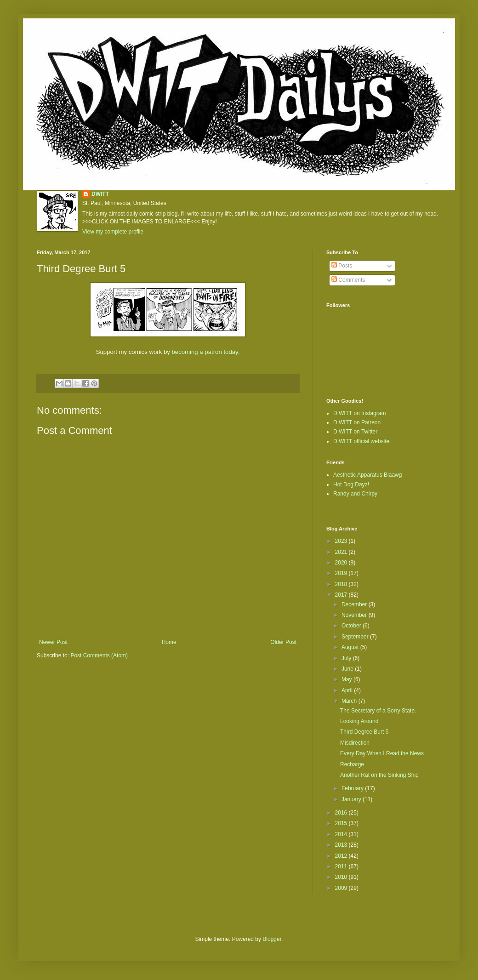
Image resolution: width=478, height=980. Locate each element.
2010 (342, 877)
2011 (342, 866)
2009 (342, 888)
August (351, 647)
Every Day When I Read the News (382, 753)
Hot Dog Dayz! (351, 484)
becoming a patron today (205, 352)
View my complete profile (113, 232)
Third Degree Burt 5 (364, 732)
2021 (342, 552)
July (347, 658)
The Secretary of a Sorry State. (378, 711)
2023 (342, 541)
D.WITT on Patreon (357, 422)
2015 (342, 823)
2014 (342, 834)
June (348, 669)
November (355, 615)
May (347, 679)
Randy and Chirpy (355, 494)
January (352, 799)
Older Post (283, 642)
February (353, 788)
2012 (342, 856)
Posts (342, 266)
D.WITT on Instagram (359, 413)
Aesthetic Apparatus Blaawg (367, 475)
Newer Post (53, 642)
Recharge (352, 764)
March (350, 701)
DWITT (100, 194)
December (355, 604)
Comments (348, 280)
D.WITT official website (361, 441)
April (348, 690)
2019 (342, 573)
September (356, 637)
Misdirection (355, 743)
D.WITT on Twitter (355, 432)
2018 (342, 584)
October (352, 626)
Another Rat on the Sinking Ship (379, 775)
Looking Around (359, 721)
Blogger (272, 939)
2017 (342, 595)
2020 (342, 563)
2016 (342, 813)
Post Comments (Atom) (99, 655)
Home (169, 642)
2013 (342, 845)
